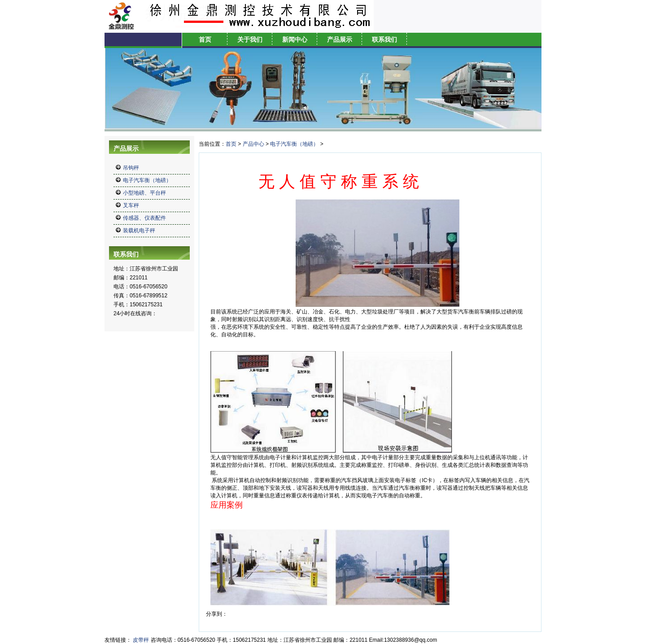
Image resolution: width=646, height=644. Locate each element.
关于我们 (250, 39)
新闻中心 (295, 39)
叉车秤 (131, 205)
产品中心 (253, 144)
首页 (205, 39)
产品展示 (340, 39)
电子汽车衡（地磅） (147, 180)
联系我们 (384, 39)
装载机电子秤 (139, 231)
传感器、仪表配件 (144, 218)
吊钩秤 (131, 168)
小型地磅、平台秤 (144, 193)
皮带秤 (141, 640)
